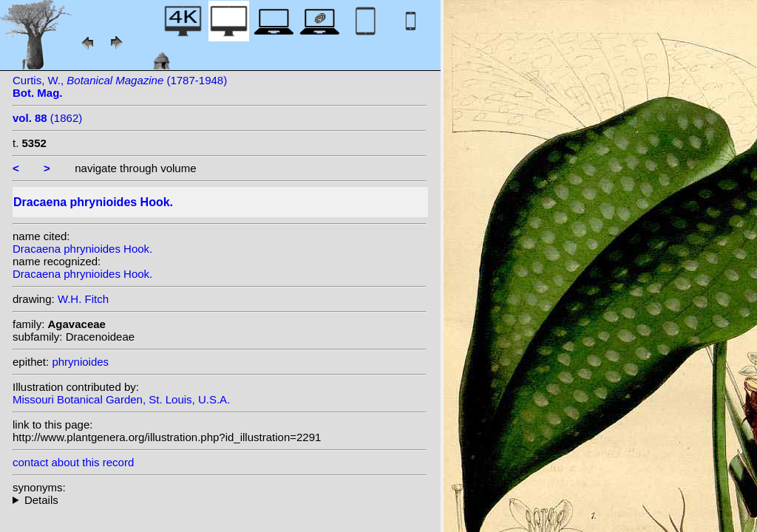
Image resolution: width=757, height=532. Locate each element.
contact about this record (73, 462)
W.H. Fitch (83, 299)
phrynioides (80, 362)
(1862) (47, 118)
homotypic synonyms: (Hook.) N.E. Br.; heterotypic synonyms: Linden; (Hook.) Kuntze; (220, 500)
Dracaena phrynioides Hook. (82, 249)
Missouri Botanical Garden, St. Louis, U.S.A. (121, 399)
